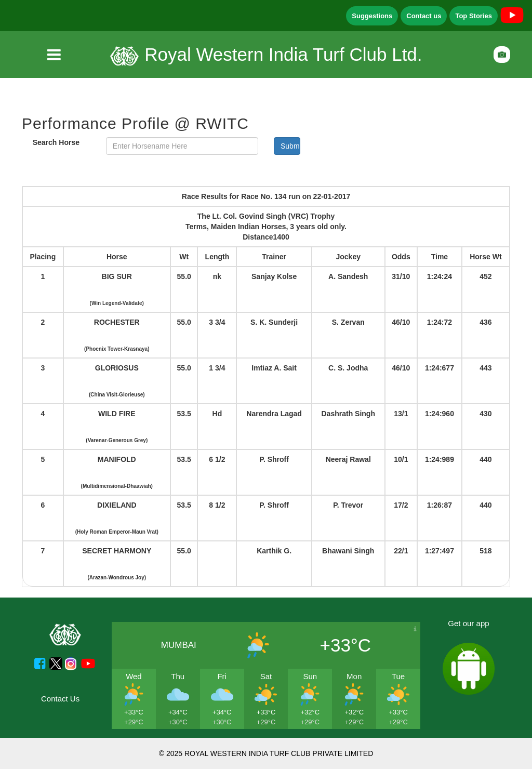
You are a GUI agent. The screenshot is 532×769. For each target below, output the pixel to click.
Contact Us (60, 699)
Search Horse (56, 142)
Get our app (468, 623)
